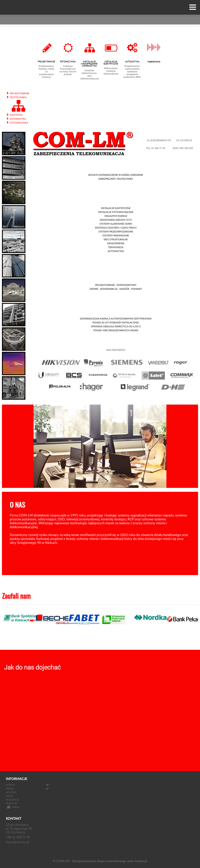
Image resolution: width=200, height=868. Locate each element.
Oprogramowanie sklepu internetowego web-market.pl (109, 861)
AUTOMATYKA (132, 62)
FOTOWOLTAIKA (68, 62)
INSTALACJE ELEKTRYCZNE (111, 63)
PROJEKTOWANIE (46, 62)
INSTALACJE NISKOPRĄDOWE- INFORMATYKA (89, 64)
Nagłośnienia (154, 62)
